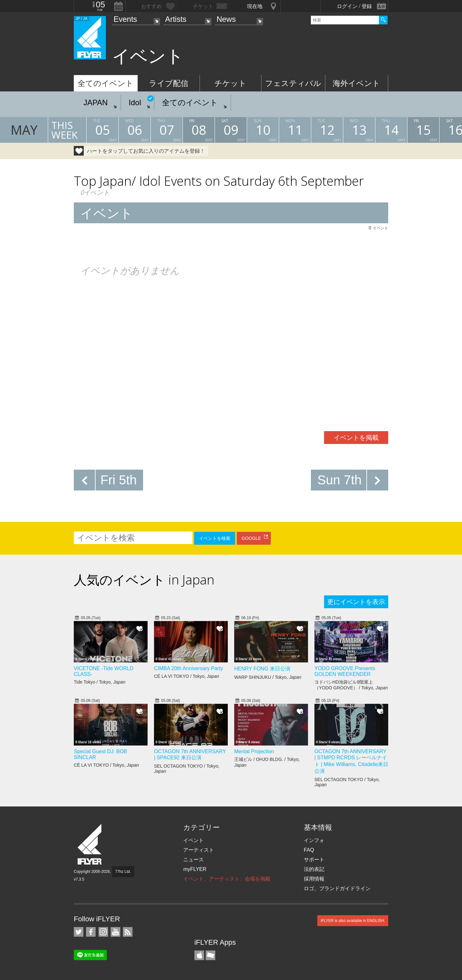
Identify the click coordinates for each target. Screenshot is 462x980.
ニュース (193, 860)
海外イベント (356, 83)
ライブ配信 (169, 83)
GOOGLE (251, 538)
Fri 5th (119, 480)
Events (125, 19)
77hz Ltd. (123, 872)
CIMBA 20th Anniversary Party (188, 668)
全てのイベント (106, 83)
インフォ (314, 840)
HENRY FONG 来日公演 (262, 669)
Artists (176, 19)
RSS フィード (128, 932)
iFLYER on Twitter (79, 932)
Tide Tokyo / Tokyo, (100, 682)
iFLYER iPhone (199, 955)
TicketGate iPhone (210, 955)
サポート (314, 860)
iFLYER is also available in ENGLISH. (353, 921)
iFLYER (90, 844)
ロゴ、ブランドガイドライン (337, 888)
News (226, 19)
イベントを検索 (215, 538)
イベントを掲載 (356, 438)
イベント (193, 840)
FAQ (309, 850)
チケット (230, 83)
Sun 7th (339, 480)
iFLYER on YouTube (116, 932)
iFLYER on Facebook (91, 932)
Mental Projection (254, 751)
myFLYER (195, 869)
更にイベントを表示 (356, 602)
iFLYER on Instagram (103, 932)
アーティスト (199, 850)
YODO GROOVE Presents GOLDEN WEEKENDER (345, 671)
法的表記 (314, 869)
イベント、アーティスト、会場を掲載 (227, 879)
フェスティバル (293, 83)
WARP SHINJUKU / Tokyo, (268, 677)
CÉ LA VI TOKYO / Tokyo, (187, 676)
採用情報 (314, 879)
